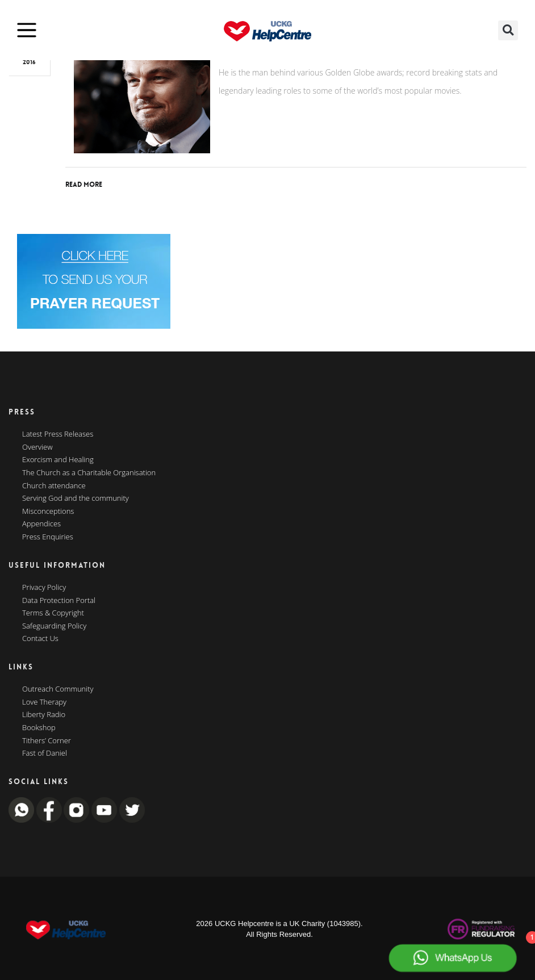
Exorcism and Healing (58, 460)
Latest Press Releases (58, 434)
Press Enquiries (48, 537)
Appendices (41, 524)
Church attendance (54, 486)
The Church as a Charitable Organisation (89, 473)
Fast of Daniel (45, 753)
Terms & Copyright (53, 613)
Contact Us (40, 639)
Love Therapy (44, 702)
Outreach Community (58, 689)
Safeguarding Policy (54, 626)
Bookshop (39, 728)
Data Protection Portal (59, 601)
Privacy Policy (44, 588)
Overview (37, 447)
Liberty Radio (44, 715)
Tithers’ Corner (47, 741)
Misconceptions (48, 512)
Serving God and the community (76, 499)
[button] (508, 30)
